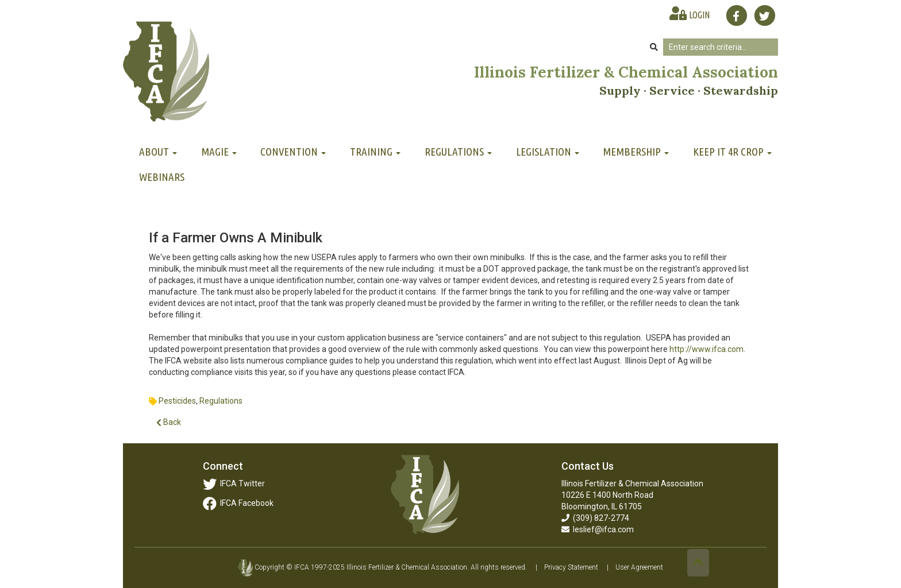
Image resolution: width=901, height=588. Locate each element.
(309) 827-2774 (595, 518)
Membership (636, 152)
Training (375, 152)
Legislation (548, 152)
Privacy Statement (571, 567)
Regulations (458, 152)
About (158, 152)
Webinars (162, 177)
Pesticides (177, 401)
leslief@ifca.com (598, 529)
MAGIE (219, 152)
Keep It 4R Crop (732, 152)
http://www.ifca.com (706, 349)
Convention (293, 152)
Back (169, 422)
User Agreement (639, 567)
